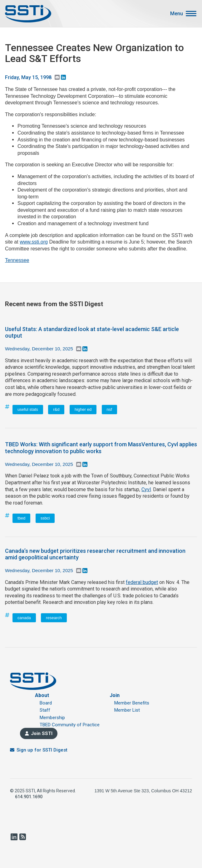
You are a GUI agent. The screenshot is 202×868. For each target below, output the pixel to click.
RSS (22, 837)
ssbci (45, 518)
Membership (52, 718)
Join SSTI (42, 733)
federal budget (142, 582)
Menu (177, 14)
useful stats (28, 409)
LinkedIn (14, 837)
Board (46, 703)
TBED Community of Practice (70, 725)
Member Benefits (132, 703)
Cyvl (146, 489)
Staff (45, 710)
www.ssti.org (34, 242)
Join (115, 695)
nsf (109, 409)
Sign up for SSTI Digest (42, 750)
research (54, 618)
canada (24, 618)
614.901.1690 (29, 797)
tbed (21, 518)
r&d (56, 409)
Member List (127, 710)
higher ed (83, 409)
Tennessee (17, 260)
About (42, 695)
